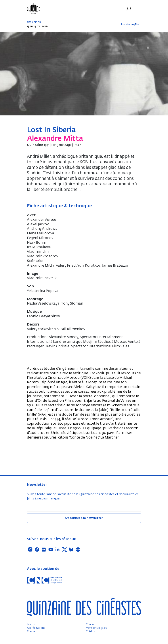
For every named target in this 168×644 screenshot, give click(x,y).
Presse (31, 632)
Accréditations (36, 628)
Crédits (90, 632)
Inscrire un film (130, 24)
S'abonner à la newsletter (84, 518)
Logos (31, 625)
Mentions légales (96, 628)
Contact (91, 625)
